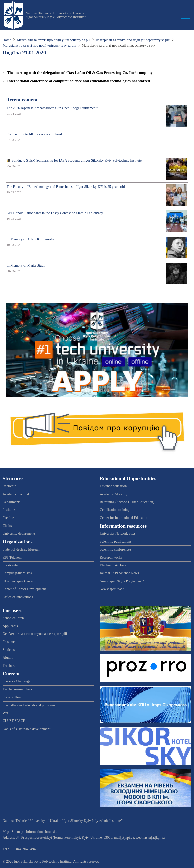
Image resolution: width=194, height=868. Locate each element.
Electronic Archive (113, 565)
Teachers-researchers (17, 689)
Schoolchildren (13, 618)
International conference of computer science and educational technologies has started (78, 81)
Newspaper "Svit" (112, 589)
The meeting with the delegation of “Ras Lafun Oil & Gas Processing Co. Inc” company (80, 73)
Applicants (10, 626)
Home (7, 40)
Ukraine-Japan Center (18, 581)
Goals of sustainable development (26, 729)
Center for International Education (124, 518)
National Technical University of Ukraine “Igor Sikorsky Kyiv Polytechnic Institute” (56, 15)
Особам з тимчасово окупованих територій (35, 634)
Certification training (115, 510)
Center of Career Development (24, 589)
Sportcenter (11, 565)
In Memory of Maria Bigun (26, 265)
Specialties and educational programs (29, 705)
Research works (111, 557)
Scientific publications (116, 542)
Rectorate (9, 486)
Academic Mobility (114, 494)
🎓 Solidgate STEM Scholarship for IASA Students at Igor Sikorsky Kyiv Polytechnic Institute (74, 161)
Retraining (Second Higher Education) (127, 502)
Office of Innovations (18, 597)
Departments (12, 502)
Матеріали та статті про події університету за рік (54, 40)
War (5, 713)
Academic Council (16, 494)
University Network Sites (118, 533)
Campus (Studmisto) (17, 573)
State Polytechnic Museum (21, 549)
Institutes (9, 510)
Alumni (8, 658)
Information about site (42, 832)
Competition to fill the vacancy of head (34, 134)
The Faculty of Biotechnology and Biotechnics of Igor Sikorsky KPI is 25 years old (66, 187)
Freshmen (9, 642)
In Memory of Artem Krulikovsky (31, 239)
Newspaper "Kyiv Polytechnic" (122, 581)
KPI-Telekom (12, 557)
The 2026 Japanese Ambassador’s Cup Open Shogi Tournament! (52, 108)
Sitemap (17, 832)
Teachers (9, 666)
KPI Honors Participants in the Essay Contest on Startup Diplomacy (55, 213)
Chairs (7, 526)
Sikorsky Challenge (16, 681)
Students (9, 650)
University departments (19, 533)
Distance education (113, 486)
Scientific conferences (115, 549)
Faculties (9, 518)
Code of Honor (13, 697)
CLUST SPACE (14, 721)
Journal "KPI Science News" (120, 573)
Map (6, 832)
